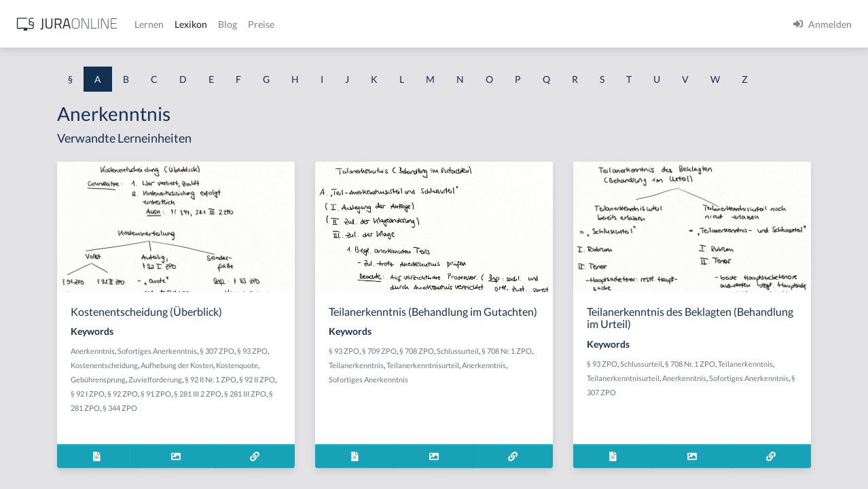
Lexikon (408, 24)
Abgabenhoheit (43, 236)
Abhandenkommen (51, 358)
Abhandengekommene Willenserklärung (95, 328)
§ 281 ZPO (277, 447)
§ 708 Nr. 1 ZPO (778, 389)
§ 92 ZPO (275, 433)
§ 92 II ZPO (370, 419)
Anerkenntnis (263, 376)
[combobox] (109, 66)
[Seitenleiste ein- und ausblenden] (196, 21)
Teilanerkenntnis (533, 403)
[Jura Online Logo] (285, 24)
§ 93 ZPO (256, 390)
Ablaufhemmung (46, 450)
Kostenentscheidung (308, 390)
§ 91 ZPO (308, 433)
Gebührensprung (339, 404)
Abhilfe (26, 389)
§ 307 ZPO (387, 376)
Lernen (366, 24)
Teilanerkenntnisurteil (494, 417)
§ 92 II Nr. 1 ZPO (323, 419)
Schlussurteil (587, 389)
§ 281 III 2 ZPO (350, 433)
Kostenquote (288, 404)
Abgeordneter (40, 297)
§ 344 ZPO (314, 447)
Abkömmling (38, 419)
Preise (478, 24)
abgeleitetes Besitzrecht (61, 267)
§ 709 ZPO (508, 389)
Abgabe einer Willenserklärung (76, 205)
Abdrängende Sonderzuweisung (77, 144)
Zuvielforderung (268, 419)
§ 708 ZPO (546, 389)
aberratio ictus (42, 175)
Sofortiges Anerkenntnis (328, 376)
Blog (445, 24)
